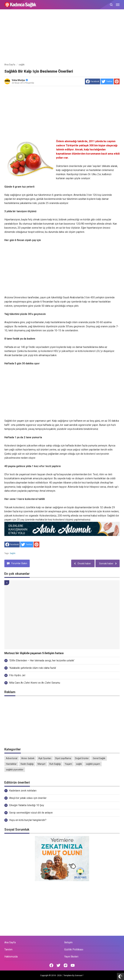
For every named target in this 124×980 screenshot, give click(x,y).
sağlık (13, 553)
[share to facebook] (93, 81)
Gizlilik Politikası (74, 949)
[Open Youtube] (73, 965)
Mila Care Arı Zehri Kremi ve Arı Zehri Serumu (35, 683)
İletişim (68, 942)
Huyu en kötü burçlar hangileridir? (28, 820)
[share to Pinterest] (117, 81)
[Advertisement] (62, 37)
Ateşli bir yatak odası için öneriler (28, 798)
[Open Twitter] (58, 965)
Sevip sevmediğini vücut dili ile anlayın (31, 813)
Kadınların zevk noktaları (23, 791)
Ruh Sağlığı (55, 764)
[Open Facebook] (51, 965)
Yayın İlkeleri (71, 957)
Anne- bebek (28, 758)
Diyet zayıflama (63, 758)
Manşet (41, 764)
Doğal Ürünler (82, 758)
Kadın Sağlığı (27, 764)
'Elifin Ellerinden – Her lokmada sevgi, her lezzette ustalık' (42, 660)
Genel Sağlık (99, 758)
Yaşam (68, 764)
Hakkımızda (11, 957)
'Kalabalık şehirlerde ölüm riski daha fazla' (33, 668)
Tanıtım (8, 949)
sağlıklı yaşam (93, 764)
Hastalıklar (11, 764)
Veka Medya (20, 80)
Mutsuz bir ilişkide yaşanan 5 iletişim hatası (34, 653)
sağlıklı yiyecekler (15, 770)
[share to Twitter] (107, 81)
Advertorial (12, 758)
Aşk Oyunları (45, 758)
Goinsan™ (79, 975)
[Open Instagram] (66, 965)
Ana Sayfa (10, 942)
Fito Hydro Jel (17, 675)
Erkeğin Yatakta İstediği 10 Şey (27, 805)
